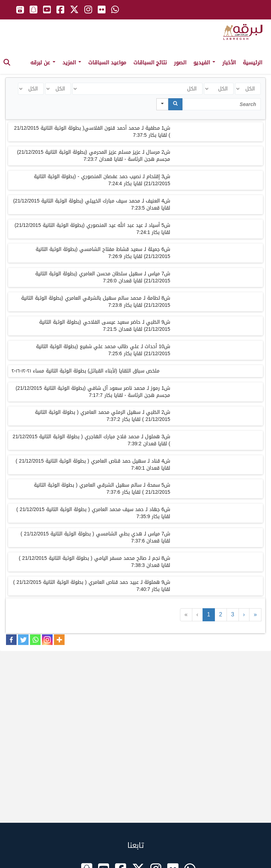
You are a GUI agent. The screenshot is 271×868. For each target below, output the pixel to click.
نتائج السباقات (150, 63)
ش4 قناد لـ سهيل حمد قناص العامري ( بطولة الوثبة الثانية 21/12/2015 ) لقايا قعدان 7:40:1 (93, 465)
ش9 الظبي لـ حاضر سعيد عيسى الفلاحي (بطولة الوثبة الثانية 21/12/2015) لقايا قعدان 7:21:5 (105, 326)
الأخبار (229, 63)
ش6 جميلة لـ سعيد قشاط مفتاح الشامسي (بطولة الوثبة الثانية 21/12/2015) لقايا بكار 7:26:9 (103, 253)
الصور (180, 63)
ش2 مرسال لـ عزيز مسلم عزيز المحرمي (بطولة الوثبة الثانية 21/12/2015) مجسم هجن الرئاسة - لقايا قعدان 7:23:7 (94, 156)
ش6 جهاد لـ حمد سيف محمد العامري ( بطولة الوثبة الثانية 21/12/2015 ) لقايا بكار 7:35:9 (93, 513)
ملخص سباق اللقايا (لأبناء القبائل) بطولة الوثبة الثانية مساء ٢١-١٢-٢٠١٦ (86, 371)
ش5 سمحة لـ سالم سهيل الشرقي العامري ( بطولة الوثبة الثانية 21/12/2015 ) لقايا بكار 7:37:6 (102, 489)
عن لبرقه (43, 63)
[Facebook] (11, 640)
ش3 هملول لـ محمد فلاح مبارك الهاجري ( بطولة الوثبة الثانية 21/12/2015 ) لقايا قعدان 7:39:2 (92, 440)
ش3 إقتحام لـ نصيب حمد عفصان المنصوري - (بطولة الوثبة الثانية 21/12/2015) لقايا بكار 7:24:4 (102, 180)
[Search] (175, 104)
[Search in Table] (222, 104)
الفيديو (204, 63)
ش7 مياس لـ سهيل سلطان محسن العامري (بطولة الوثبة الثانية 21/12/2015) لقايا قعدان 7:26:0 (103, 277)
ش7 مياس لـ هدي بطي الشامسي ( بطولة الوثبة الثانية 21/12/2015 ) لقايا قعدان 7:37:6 (95, 537)
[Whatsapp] (35, 640)
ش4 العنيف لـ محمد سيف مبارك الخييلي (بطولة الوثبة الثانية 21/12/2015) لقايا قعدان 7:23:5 (92, 204)
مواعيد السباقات (107, 63)
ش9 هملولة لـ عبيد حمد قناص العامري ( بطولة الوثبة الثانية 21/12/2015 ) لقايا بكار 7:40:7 (92, 586)
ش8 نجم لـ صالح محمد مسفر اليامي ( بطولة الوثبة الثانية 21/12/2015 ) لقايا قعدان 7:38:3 (94, 562)
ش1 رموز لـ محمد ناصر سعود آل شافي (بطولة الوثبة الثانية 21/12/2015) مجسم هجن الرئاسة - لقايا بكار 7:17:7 (93, 392)
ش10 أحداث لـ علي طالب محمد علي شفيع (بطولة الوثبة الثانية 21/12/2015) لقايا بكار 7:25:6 (103, 350)
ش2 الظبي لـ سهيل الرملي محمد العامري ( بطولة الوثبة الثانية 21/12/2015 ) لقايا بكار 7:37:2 (103, 416)
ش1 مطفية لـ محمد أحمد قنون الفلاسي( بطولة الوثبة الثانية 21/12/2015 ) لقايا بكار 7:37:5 (92, 132)
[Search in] (162, 104)
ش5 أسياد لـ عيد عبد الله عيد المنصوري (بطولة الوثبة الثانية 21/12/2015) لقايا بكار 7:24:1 (92, 229)
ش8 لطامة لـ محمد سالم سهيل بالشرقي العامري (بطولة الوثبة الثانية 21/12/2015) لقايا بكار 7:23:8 (96, 302)
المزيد (72, 63)
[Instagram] (47, 640)
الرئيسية (252, 63)
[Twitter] (23, 640)
